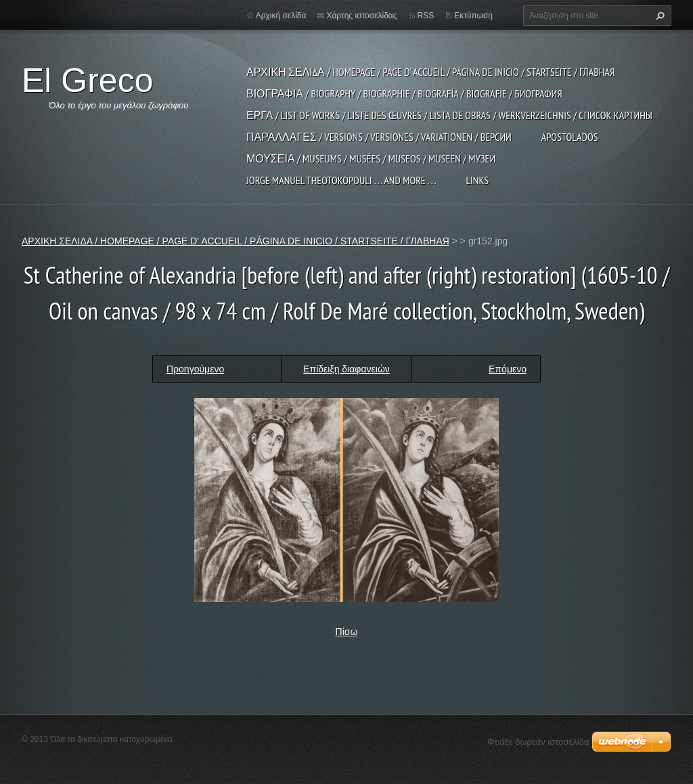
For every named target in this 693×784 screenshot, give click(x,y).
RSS (426, 16)
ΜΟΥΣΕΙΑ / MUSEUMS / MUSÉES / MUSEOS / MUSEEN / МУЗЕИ (371, 158)
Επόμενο (508, 369)
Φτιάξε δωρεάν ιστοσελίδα (538, 742)
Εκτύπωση (473, 16)
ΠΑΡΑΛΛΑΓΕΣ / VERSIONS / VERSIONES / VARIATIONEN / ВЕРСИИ (379, 137)
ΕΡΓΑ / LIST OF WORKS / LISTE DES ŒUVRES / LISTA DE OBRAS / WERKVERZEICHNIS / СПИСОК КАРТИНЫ (449, 115)
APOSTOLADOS (570, 137)
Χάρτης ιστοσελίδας (361, 16)
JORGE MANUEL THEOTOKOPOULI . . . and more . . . (341, 180)
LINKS (477, 180)
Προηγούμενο (195, 369)
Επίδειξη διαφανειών (346, 369)
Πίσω (347, 632)
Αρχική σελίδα (281, 16)
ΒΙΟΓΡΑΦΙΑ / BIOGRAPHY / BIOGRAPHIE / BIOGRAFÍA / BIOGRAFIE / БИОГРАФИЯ (404, 93)
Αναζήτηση (658, 16)
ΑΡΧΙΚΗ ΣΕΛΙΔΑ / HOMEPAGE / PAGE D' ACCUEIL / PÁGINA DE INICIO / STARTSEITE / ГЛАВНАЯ (430, 72)
